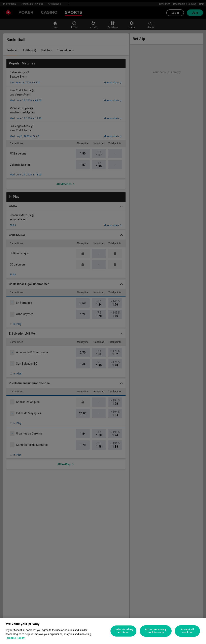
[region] (103, 631)
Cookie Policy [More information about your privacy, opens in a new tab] (16, 638)
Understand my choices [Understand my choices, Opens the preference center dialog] (123, 631)
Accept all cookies (187, 631)
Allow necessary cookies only (156, 631)
